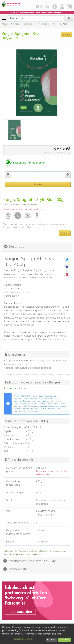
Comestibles (29, 24)
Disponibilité (15, 569)
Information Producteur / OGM (30, 561)
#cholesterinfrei (11, 551)
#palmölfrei (9, 554)
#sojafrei (19, 554)
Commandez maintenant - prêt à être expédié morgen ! (37, 13)
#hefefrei (33, 551)
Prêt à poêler (44, 24)
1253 (7, 27)
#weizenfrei (36, 554)
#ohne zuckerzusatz (57, 551)
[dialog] (37, 634)
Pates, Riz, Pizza (60, 24)
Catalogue (16, 24)
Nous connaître (20, 612)
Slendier (33, 205)
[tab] (37, 247)
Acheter (38, 184)
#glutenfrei (23, 551)
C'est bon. (64, 640)
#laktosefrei (43, 551)
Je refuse (51, 640)
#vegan (27, 554)
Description (15, 247)
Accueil (5, 24)
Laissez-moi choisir (23, 639)
